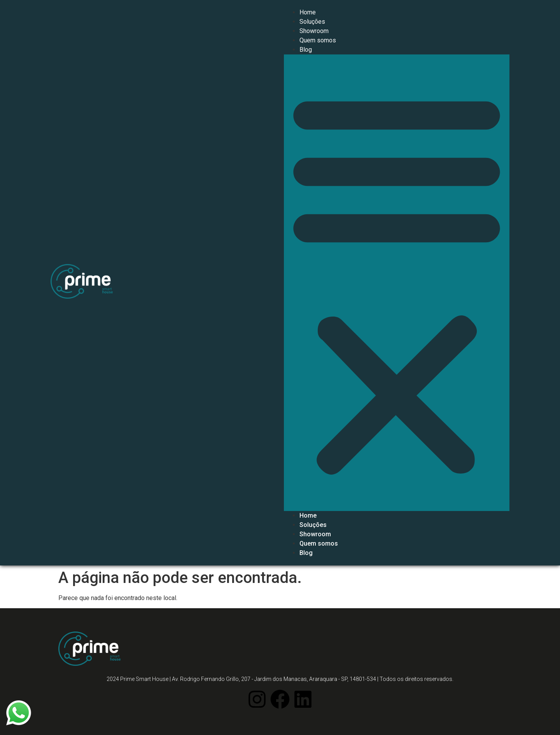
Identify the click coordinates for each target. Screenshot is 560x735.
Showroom (314, 31)
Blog (306, 50)
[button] (397, 283)
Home (308, 12)
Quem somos (318, 40)
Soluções (312, 22)
